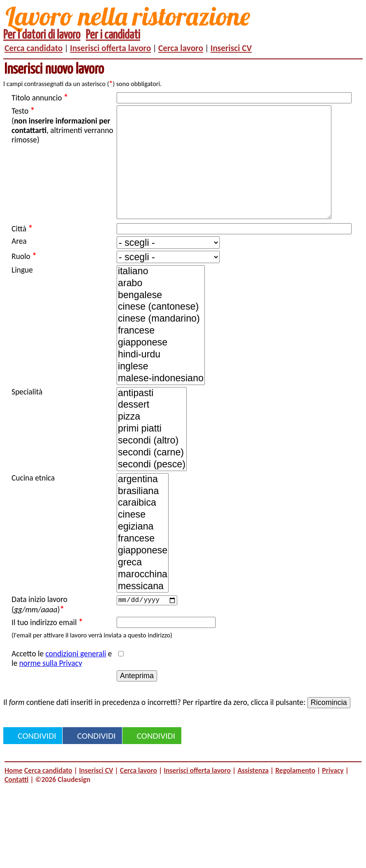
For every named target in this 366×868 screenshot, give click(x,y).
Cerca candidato (34, 48)
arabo (161, 308)
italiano (161, 296)
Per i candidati (113, 35)
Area (19, 266)
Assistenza (253, 795)
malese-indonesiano (161, 403)
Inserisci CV (231, 48)
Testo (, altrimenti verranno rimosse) (62, 125)
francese (161, 356)
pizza (152, 442)
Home (14, 795)
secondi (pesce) (152, 489)
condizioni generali (76, 678)
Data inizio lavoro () (39, 629)
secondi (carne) (152, 477)
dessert (152, 430)
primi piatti (152, 454)
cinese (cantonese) (161, 332)
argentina (143, 504)
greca (143, 587)
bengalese (161, 320)
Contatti (16, 804)
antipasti (152, 418)
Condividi (37, 761)
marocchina (143, 599)
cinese (143, 540)
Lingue (22, 295)
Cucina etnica (33, 503)
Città (22, 253)
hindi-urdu (161, 379)
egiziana (143, 552)
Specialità (27, 416)
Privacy (333, 795)
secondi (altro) (152, 465)
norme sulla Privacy (50, 688)
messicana (143, 611)
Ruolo (24, 281)
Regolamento (295, 795)
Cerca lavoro (181, 48)
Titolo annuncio (40, 98)
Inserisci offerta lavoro (111, 48)
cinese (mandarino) (161, 344)
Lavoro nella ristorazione (128, 16)
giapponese (161, 367)
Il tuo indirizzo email (47, 647)
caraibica (143, 528)
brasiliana (143, 516)
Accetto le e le (62, 683)
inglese (161, 391)
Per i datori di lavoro (42, 35)
